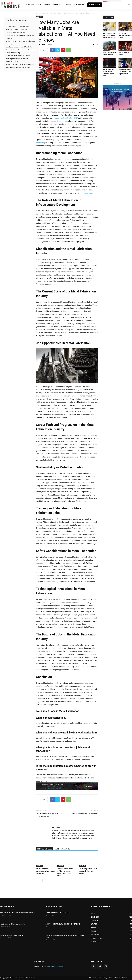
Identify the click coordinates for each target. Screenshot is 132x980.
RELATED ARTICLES (45, 849)
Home (38, 13)
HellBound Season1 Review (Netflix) (11, 935)
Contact (125, 978)
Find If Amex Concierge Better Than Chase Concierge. (50, 815)
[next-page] (41, 881)
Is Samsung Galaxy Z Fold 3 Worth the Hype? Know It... (125, 72)
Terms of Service (115, 978)
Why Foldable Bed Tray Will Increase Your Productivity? (109, 35)
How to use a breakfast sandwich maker (125, 35)
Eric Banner (42, 45)
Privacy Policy (102, 978)
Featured (106, 49)
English (107, 1)
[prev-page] (37, 881)
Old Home (93, 978)
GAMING (56, 5)
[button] (129, 5)
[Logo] (10, 5)
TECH (39, 5)
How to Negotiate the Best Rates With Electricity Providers (88, 871)
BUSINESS (30, 5)
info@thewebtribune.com (53, 967)
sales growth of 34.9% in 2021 (67, 118)
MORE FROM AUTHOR (63, 849)
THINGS (121, 30)
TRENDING (67, 5)
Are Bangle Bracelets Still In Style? (85, 814)
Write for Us (95, 5)
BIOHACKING (79, 5)
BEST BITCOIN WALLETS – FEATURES (57, 913)
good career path (86, 193)
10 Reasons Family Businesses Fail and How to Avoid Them (45, 871)
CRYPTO (47, 5)
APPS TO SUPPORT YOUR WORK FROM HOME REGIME (63, 924)
